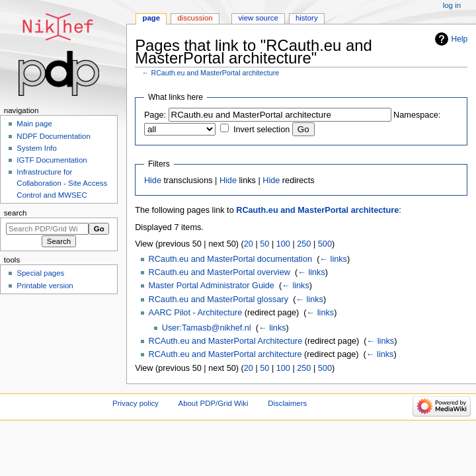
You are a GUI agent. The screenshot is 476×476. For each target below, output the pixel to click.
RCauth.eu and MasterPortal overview (219, 272)
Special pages (40, 273)
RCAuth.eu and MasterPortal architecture (225, 354)
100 (283, 244)
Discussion (195, 18)
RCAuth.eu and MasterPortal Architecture (226, 341)
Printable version (45, 286)
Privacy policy (136, 403)
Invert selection (261, 130)
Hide (153, 180)
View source (258, 18)
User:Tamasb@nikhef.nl (207, 328)
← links (333, 259)
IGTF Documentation (52, 160)
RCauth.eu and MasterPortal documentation (231, 259)
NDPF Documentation (53, 136)
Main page (34, 124)
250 (304, 244)
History (307, 18)
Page (151, 18)
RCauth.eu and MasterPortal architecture (215, 73)
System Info (36, 148)
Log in (452, 5)
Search (16, 213)
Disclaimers (287, 403)
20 (249, 244)
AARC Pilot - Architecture (196, 313)
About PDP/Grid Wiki (214, 403)
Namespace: (417, 115)
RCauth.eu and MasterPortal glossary (219, 299)
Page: (155, 115)
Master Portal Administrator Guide (212, 286)
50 (264, 244)
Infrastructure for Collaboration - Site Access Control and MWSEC (62, 183)
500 (325, 244)
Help (460, 39)
